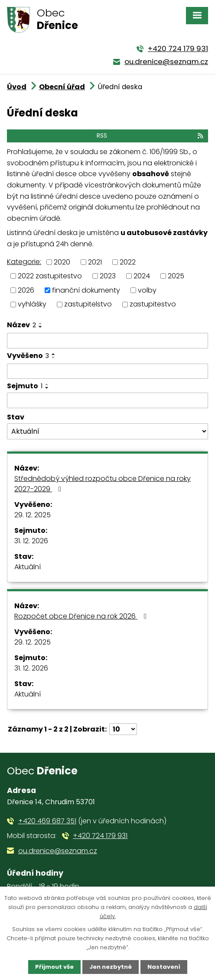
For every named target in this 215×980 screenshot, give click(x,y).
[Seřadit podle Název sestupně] (41, 327)
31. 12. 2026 (31, 541)
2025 (176, 276)
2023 (108, 276)
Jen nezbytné (111, 967)
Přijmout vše (54, 967)
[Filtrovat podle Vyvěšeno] (107, 371)
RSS (150, 135)
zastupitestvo (153, 304)
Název (21, 325)
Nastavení (164, 967)
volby (147, 290)
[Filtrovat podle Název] (107, 341)
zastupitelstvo (88, 304)
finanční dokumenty (86, 290)
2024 (142, 276)
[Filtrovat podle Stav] (107, 431)
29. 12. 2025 (33, 515)
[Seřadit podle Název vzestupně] (41, 323)
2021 (95, 262)
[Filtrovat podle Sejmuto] (107, 400)
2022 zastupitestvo (50, 276)
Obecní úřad (62, 87)
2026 (26, 290)
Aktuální (28, 567)
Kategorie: (24, 262)
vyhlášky (32, 304)
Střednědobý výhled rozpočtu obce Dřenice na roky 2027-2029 (103, 484)
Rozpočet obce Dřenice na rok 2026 (82, 616)
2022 (128, 262)
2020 (62, 262)
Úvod (17, 87)
